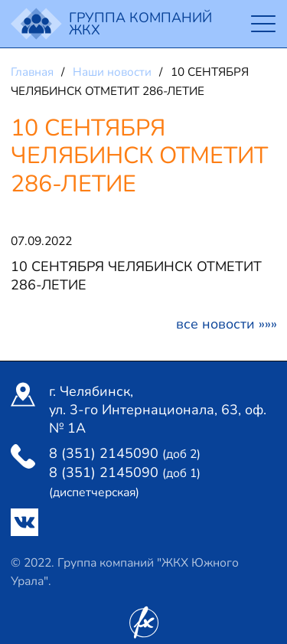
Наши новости (114, 72)
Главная (34, 72)
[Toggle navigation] (263, 24)
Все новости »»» (227, 324)
